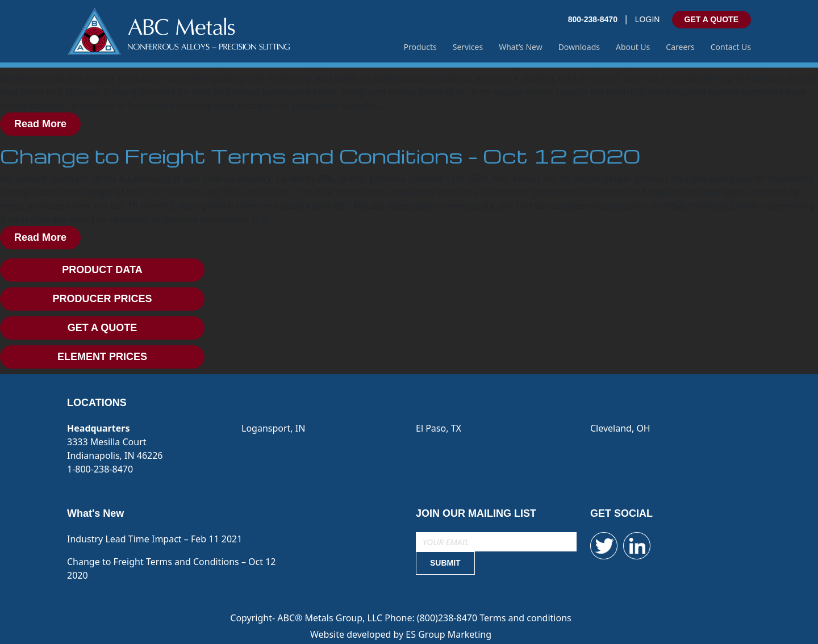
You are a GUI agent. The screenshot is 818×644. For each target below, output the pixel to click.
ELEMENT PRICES (102, 357)
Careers (680, 47)
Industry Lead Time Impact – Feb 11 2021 (155, 539)
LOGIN (648, 19)
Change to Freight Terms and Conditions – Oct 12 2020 (320, 156)
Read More (40, 124)
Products (420, 47)
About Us (633, 47)
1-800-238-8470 (100, 469)
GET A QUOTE (711, 19)
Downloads (579, 47)
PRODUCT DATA (102, 270)
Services (468, 47)
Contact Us (731, 47)
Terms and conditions (525, 618)
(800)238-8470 (448, 618)
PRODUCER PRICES (102, 299)
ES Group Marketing (448, 634)
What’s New (521, 47)
